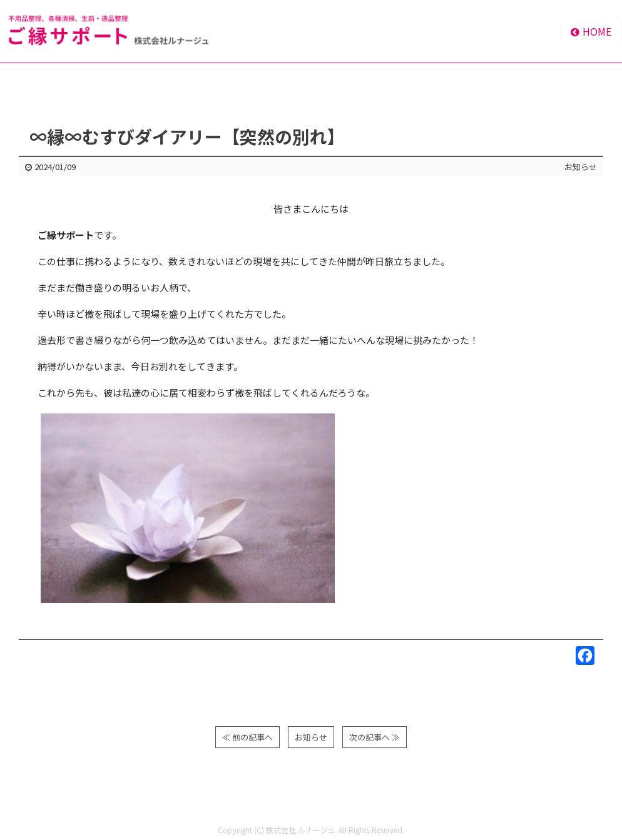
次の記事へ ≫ (375, 737)
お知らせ (581, 167)
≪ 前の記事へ (247, 737)
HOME (591, 31)
